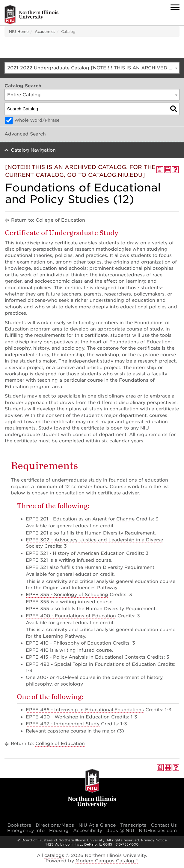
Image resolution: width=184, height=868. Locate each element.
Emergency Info (26, 831)
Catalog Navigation (33, 150)
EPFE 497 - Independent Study (63, 724)
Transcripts (133, 825)
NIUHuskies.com (158, 831)
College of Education (60, 220)
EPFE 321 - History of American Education (75, 553)
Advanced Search (25, 134)
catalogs (54, 855)
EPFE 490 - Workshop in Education (68, 717)
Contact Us (164, 825)
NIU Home (19, 32)
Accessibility (88, 831)
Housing (59, 831)
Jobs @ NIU (120, 831)
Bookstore (19, 825)
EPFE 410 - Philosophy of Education (68, 643)
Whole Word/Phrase (37, 120)
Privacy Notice (154, 840)
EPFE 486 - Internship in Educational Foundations (85, 710)
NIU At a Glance (97, 825)
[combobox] (92, 68)
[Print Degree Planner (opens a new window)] (160, 170)
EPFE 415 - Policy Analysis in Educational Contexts (86, 657)
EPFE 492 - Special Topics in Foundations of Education (91, 664)
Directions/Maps (55, 825)
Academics (45, 32)
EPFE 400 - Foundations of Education (71, 616)
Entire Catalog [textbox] (24, 95)
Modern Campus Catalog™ (107, 861)
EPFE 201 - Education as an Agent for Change (80, 519)
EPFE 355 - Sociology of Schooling (67, 595)
